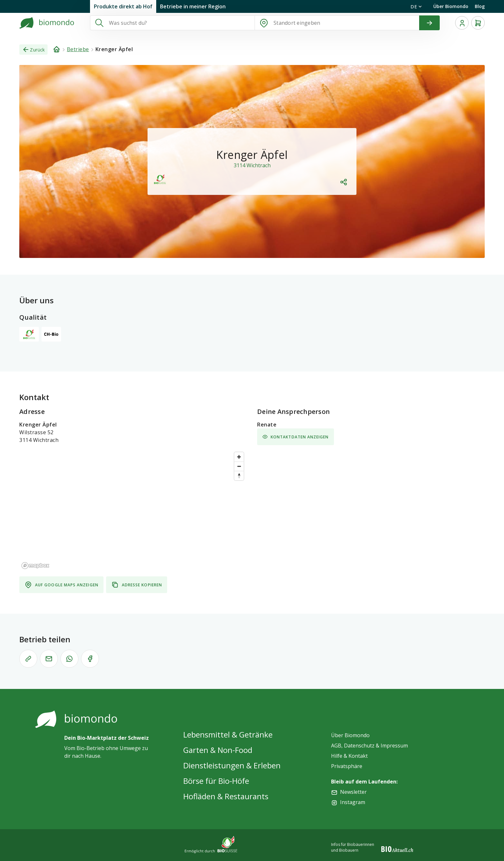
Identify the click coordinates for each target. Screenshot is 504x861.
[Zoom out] (239, 466)
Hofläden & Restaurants (226, 796)
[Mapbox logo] (35, 566)
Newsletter (353, 792)
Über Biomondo (451, 6)
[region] (133, 510)
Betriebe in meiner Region (193, 6)
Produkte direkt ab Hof (123, 6)
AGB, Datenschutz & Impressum (369, 746)
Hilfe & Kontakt (349, 756)
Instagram (353, 802)
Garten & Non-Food (218, 750)
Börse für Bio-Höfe (216, 781)
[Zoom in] (239, 457)
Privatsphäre (347, 766)
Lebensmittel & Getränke (228, 734)
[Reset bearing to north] (239, 476)
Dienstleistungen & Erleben (232, 765)
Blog (480, 6)
